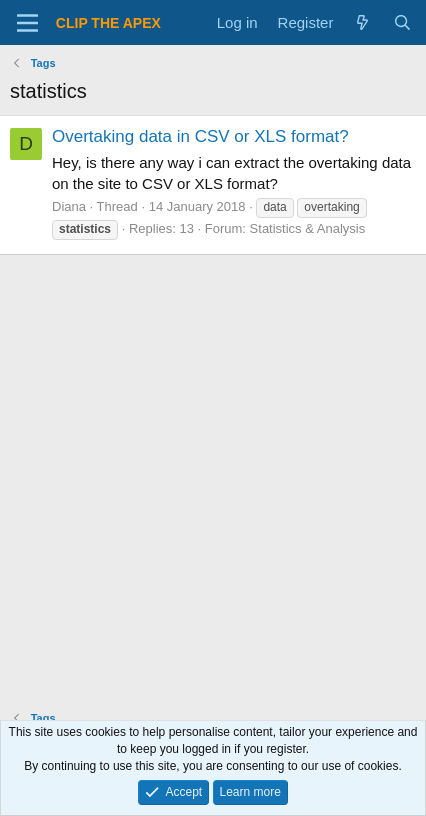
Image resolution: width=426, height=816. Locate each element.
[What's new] (362, 22)
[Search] (402, 22)
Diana (69, 206)
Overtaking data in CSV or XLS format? (200, 136)
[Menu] (27, 23)
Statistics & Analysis (308, 228)
